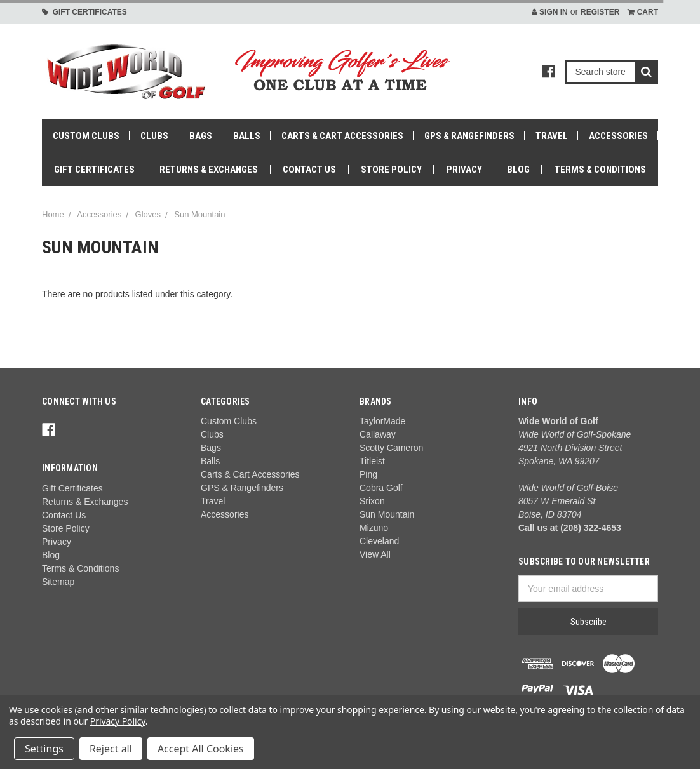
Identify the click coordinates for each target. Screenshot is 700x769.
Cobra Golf (381, 488)
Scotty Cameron (391, 448)
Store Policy (391, 170)
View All (375, 554)
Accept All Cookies (201, 749)
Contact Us (309, 170)
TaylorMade (382, 421)
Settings (44, 749)
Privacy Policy (118, 721)
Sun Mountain (199, 214)
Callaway (378, 434)
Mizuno (374, 528)
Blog (518, 170)
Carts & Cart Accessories (342, 136)
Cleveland (379, 541)
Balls (247, 136)
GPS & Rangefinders (469, 136)
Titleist (372, 461)
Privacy (464, 170)
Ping (368, 474)
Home (53, 214)
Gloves (148, 214)
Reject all (111, 749)
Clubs (154, 136)
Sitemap (58, 582)
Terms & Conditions (600, 170)
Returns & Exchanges (209, 170)
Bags (201, 136)
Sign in (550, 12)
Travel (552, 136)
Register (600, 12)
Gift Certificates (84, 12)
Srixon (372, 501)
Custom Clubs (86, 136)
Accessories (618, 136)
